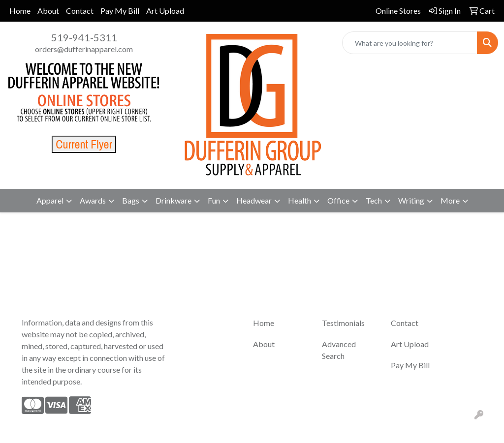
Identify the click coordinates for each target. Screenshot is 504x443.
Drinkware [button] (173, 200)
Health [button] (299, 200)
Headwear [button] (254, 200)
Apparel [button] (50, 200)
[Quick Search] (410, 43)
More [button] (450, 200)
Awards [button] (93, 200)
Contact (80, 11)
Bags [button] (131, 200)
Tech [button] (374, 200)
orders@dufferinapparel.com (84, 49)
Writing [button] (411, 200)
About (48, 11)
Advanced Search (339, 350)
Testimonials (343, 323)
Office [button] (338, 200)
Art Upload (165, 11)
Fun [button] (214, 200)
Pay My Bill (120, 11)
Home (20, 11)
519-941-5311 (84, 37)
